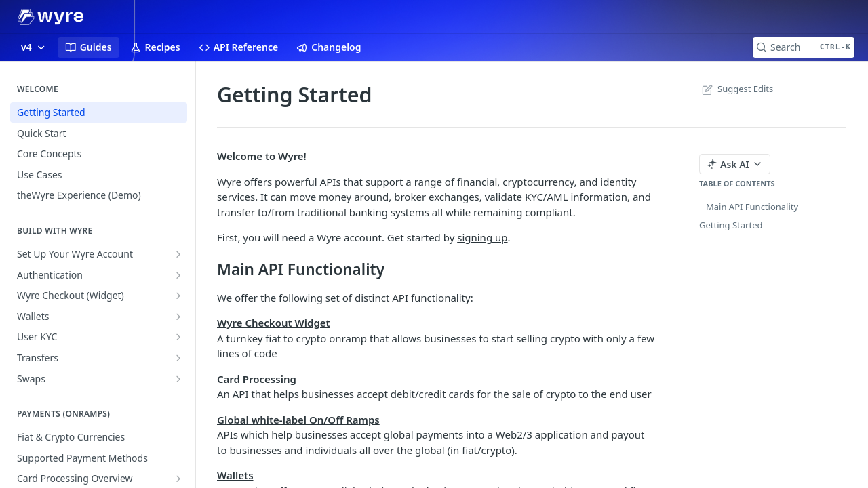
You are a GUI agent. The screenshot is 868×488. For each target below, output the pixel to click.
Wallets (235, 475)
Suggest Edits (736, 89)
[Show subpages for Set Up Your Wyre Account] (178, 254)
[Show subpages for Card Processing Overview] (178, 479)
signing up (482, 237)
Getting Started (731, 225)
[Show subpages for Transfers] (178, 358)
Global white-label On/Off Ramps (298, 420)
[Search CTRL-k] (804, 47)
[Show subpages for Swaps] (178, 379)
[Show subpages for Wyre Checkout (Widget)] (178, 296)
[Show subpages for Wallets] (178, 317)
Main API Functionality (752, 207)
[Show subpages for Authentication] (178, 275)
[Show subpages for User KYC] (178, 337)
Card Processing (257, 379)
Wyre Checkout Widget (274, 323)
